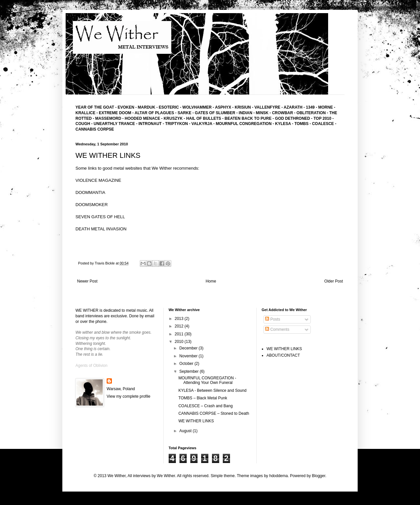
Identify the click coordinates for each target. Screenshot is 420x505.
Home (211, 281)
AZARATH (293, 107)
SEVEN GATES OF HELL (100, 217)
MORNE (326, 107)
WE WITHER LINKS (196, 421)
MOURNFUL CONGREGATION (243, 124)
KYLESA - (285, 124)
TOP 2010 (322, 118)
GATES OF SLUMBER (216, 113)
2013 (179, 319)
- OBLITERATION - (312, 113)
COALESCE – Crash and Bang (206, 406)
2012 (179, 326)
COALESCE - (324, 124)
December (189, 348)
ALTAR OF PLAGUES (154, 113)
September (190, 371)
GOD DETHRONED (293, 118)
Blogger (319, 476)
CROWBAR (283, 113)
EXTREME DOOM (115, 113)
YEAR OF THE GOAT (95, 107)
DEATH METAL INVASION (101, 229)
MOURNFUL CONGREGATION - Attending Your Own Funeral (207, 380)
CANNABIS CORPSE (95, 129)
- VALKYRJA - (202, 124)
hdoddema (278, 476)
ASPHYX (223, 107)
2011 (179, 334)
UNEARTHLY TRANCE (114, 124)
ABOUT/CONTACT (283, 355)
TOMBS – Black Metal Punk (203, 398)
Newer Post (87, 281)
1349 (311, 107)
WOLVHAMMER (197, 107)
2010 (179, 342)
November (189, 356)
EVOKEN (125, 107)
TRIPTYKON (177, 124)
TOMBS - (303, 124)
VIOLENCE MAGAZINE (98, 180)
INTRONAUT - (152, 124)
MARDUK (146, 107)
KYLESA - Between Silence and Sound (212, 390)
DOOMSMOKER (92, 205)
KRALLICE (85, 113)
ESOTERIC (169, 107)
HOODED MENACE (142, 118)
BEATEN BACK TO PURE (248, 118)
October (187, 364)
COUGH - (84, 124)
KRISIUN (243, 107)
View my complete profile (128, 396)
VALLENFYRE (267, 107)
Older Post (334, 281)
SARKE (185, 113)
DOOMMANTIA (90, 192)
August (186, 431)
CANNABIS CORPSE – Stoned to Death (214, 413)
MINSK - (264, 113)
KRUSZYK (173, 118)
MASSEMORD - (110, 118)
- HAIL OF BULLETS (202, 118)
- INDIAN (244, 113)
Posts (273, 319)
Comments (277, 329)
